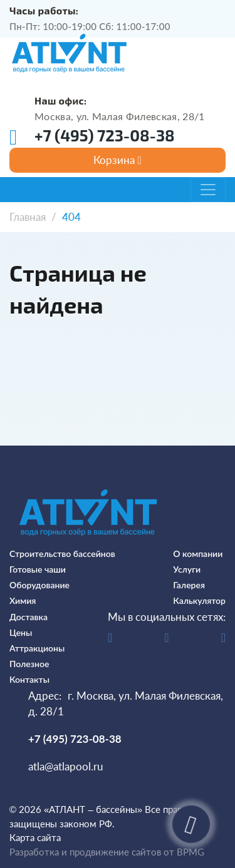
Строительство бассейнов (62, 554)
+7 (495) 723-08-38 (105, 135)
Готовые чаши (38, 569)
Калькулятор (199, 600)
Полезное (29, 664)
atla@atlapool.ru (65, 766)
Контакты (29, 679)
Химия (23, 600)
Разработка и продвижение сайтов (85, 852)
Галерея (189, 585)
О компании (198, 554)
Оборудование (39, 585)
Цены (21, 632)
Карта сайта (35, 837)
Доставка (29, 617)
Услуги (187, 569)
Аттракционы (37, 648)
